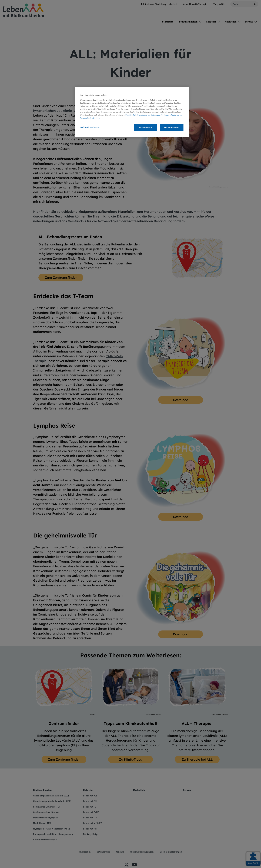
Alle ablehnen (145, 127)
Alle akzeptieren (172, 127)
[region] (132, 112)
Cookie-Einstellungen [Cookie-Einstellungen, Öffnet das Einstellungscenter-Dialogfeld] (90, 127)
